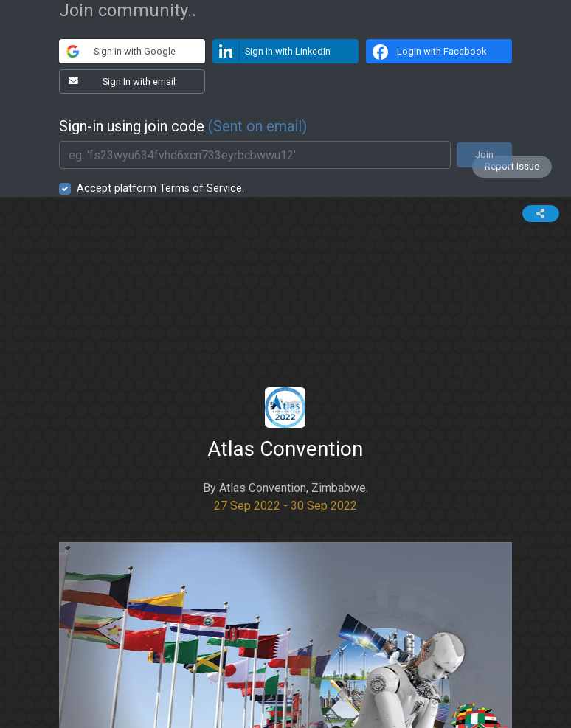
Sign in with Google (118, 51)
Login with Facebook (427, 52)
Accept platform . (160, 188)
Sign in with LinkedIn (272, 51)
